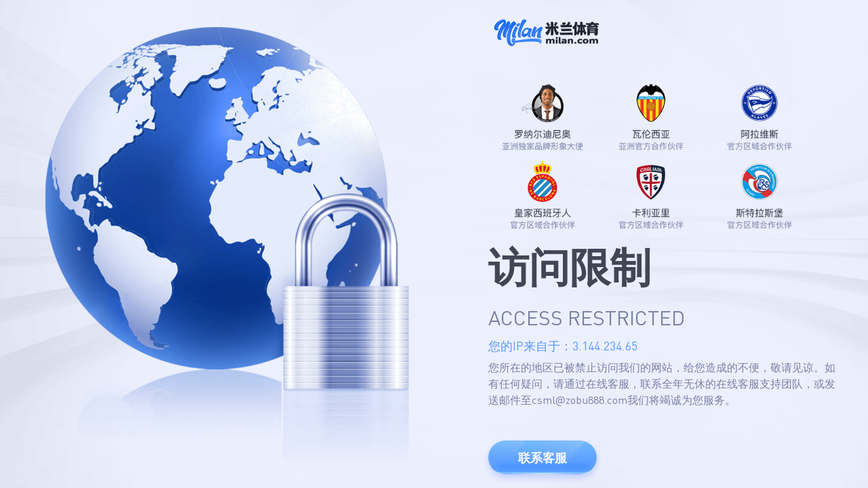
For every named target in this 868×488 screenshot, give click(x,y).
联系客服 (542, 457)
